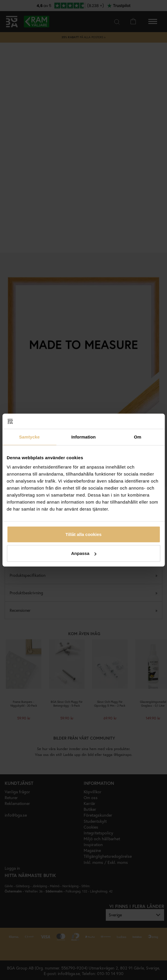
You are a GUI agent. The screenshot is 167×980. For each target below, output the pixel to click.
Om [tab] (138, 437)
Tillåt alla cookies (84, 534)
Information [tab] (84, 437)
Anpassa (84, 553)
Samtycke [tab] (29, 437)
